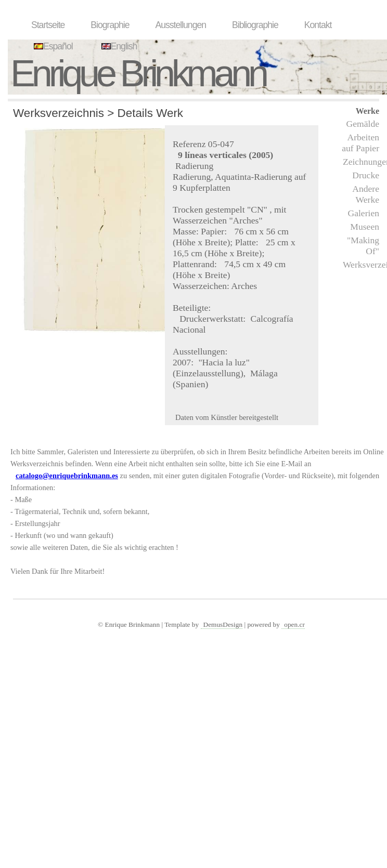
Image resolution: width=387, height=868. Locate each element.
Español (52, 46)
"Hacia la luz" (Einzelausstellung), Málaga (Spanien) (225, 373)
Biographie (110, 25)
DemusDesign (223, 624)
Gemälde (363, 124)
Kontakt (318, 25)
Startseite (48, 25)
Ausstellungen (180, 25)
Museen (365, 227)
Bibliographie (255, 25)
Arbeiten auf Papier (360, 143)
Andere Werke (366, 194)
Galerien (363, 213)
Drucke (366, 175)
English (118, 46)
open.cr (294, 624)
